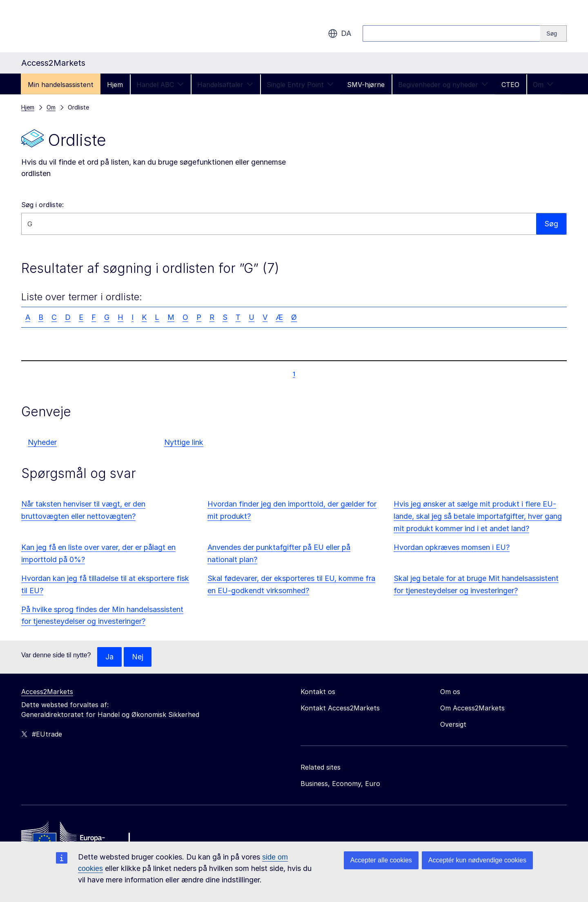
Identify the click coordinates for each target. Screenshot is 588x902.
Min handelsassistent (61, 85)
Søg (551, 224)
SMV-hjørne (366, 85)
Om (543, 85)
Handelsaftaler (225, 85)
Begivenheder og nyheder (443, 85)
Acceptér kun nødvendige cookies (477, 860)
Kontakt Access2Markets (340, 708)
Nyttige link (184, 442)
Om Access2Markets (472, 708)
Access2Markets (47, 692)
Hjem (115, 85)
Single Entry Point (300, 85)
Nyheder (42, 442)
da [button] (340, 33)
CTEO (510, 85)
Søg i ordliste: (42, 205)
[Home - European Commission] (80, 837)
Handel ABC (160, 85)
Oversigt (453, 724)
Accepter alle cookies (381, 860)
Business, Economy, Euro (340, 784)
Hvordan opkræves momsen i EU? (452, 547)
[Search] (553, 33)
